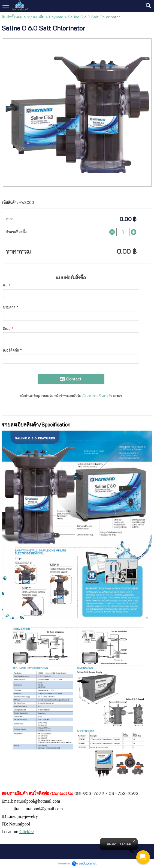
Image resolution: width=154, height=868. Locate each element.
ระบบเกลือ (36, 17)
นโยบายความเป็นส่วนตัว (97, 396)
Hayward (56, 17)
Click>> (27, 832)
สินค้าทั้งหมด (12, 17)
